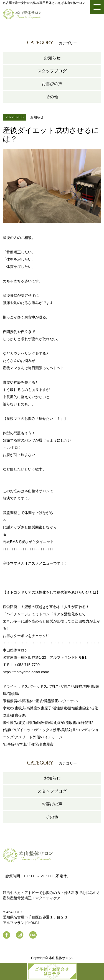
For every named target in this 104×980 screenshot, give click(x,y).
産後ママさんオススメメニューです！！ (35, 563)
